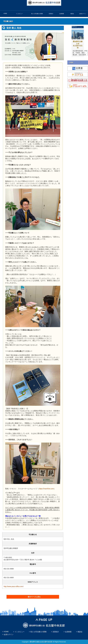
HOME (5, 14)
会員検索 (62, 14)
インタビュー (19, 14)
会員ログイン (83, 14)
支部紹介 (51, 14)
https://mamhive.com (46, 489)
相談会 (72, 14)
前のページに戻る (34, 597)
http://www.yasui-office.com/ (14, 586)
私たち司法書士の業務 (37, 14)
